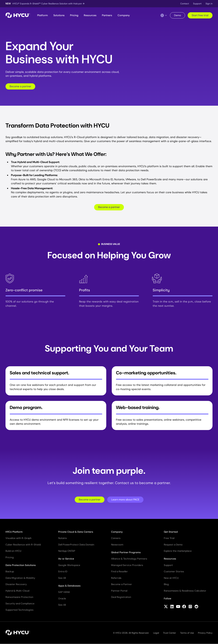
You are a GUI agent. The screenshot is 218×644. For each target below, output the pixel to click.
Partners (107, 15)
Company (124, 15)
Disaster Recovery (16, 584)
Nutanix (63, 538)
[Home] (18, 15)
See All (62, 578)
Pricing (74, 15)
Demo (177, 15)
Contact (185, 4)
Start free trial (200, 15)
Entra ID (63, 571)
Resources (90, 15)
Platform (43, 15)
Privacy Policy (205, 633)
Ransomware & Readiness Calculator (185, 591)
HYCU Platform (14, 532)
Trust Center (169, 633)
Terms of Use (187, 633)
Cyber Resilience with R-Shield (23, 545)
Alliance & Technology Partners (129, 559)
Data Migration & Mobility (20, 578)
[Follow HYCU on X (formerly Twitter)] (166, 607)
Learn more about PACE (125, 500)
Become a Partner (122, 584)
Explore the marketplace (178, 551)
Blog (166, 584)
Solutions (59, 15)
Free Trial (169, 538)
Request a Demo (173, 545)
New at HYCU (171, 578)
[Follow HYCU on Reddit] (196, 607)
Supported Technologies (19, 610)
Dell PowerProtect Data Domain (76, 545)
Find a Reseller (119, 571)
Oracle (62, 599)
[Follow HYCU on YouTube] (178, 607)
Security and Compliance (20, 604)
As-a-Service (66, 559)
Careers (116, 538)
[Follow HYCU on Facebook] (184, 607)
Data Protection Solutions (21, 565)
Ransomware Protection (19, 597)
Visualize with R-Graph (19, 538)
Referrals (116, 578)
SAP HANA (64, 592)
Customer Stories (174, 571)
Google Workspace (69, 565)
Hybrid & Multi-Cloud (17, 591)
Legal (156, 633)
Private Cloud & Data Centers (76, 532)
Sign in (209, 4)
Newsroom (117, 545)
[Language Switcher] (164, 15)
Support (197, 4)
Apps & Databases (69, 586)
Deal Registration (121, 597)
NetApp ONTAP (67, 551)
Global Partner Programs (126, 552)
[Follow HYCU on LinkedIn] (172, 607)
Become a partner (20, 86)
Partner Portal (119, 591)
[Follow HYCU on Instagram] (190, 607)
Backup (10, 571)
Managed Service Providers (127, 565)
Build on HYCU (13, 551)
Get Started (171, 532)
